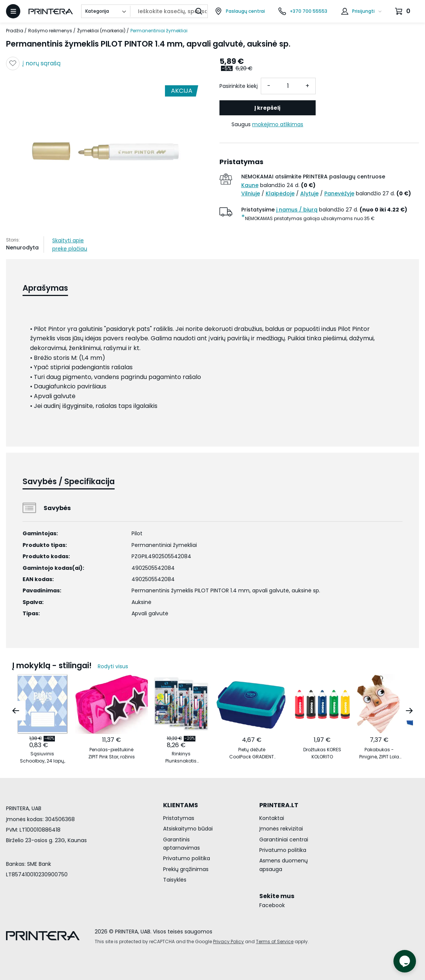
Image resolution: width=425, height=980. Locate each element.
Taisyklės (175, 880)
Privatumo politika (187, 858)
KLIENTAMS (181, 805)
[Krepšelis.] (404, 11)
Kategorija (97, 11)
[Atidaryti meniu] (13, 11)
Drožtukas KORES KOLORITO (322, 753)
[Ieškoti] (199, 11)
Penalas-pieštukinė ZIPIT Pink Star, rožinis (112, 753)
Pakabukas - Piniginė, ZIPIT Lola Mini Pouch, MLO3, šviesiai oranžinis (379, 753)
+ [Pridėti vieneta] (307, 86)
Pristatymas (179, 818)
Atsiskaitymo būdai (188, 829)
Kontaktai (272, 818)
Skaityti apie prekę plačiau (70, 245)
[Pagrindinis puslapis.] (51, 11)
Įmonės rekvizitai (281, 829)
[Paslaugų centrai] (240, 11)
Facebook (272, 905)
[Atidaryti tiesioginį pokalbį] (405, 961)
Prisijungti (363, 11)
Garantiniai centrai (284, 840)
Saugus (267, 124)
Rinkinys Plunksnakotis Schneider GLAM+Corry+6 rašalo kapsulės (181, 757)
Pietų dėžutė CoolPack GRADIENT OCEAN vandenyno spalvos (252, 753)
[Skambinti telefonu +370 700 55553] (303, 11)
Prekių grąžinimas (186, 869)
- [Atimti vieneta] (269, 86)
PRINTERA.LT (279, 805)
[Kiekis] (288, 86)
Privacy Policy (228, 941)
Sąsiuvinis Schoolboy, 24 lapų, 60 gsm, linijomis (42, 757)
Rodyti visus (113, 666)
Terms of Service (275, 941)
